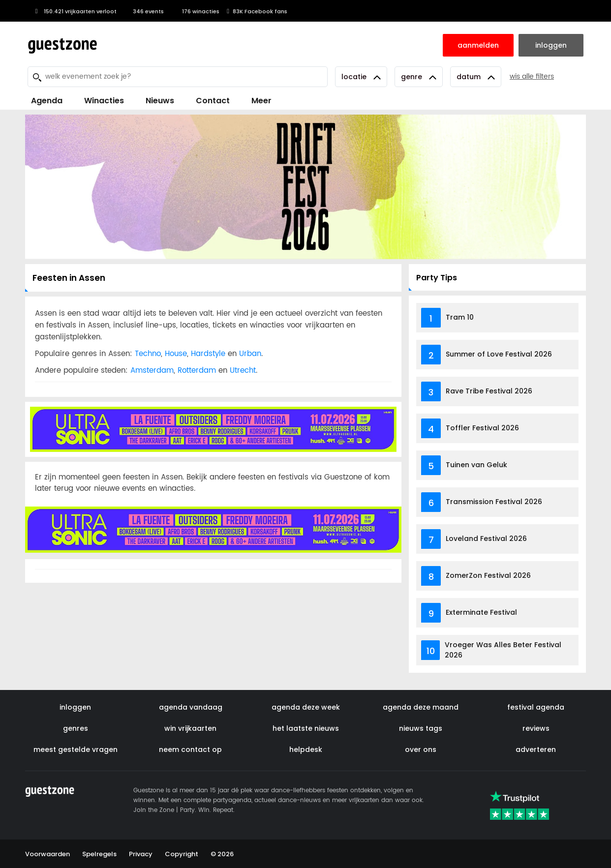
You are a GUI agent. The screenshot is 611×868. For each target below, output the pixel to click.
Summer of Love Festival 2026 (499, 354)
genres (76, 728)
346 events (144, 11)
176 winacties (195, 11)
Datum (476, 77)
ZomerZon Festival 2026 (488, 575)
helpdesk (306, 749)
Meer (261, 101)
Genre (419, 77)
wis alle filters (532, 76)
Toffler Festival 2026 (482, 428)
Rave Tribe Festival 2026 (489, 391)
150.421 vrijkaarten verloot (75, 11)
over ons (421, 749)
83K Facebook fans (257, 11)
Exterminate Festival (481, 612)
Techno (148, 354)
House (176, 354)
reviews (536, 728)
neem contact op (190, 749)
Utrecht (243, 371)
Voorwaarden (47, 854)
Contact (213, 101)
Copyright (182, 854)
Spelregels (99, 854)
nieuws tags (421, 728)
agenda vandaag (191, 707)
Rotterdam (197, 371)
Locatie (361, 77)
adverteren (536, 749)
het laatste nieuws (306, 728)
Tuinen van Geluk (476, 465)
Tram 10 (460, 317)
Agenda (47, 101)
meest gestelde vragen (76, 749)
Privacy (141, 854)
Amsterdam (152, 371)
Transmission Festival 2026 (494, 502)
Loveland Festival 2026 (486, 539)
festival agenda (536, 707)
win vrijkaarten (190, 728)
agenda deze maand (421, 707)
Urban (250, 354)
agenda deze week (306, 707)
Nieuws (160, 101)
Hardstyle (208, 354)
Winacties (104, 101)
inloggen (75, 707)
